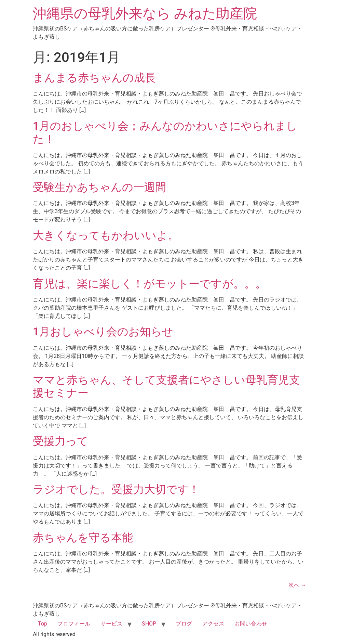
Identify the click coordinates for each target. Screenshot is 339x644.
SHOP (149, 624)
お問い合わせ (251, 624)
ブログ (184, 624)
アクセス (213, 624)
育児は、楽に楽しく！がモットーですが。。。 (150, 284)
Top (43, 624)
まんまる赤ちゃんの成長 (94, 78)
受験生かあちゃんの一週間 (99, 187)
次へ (297, 585)
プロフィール (74, 624)
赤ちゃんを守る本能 (83, 538)
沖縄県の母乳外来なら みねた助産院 (145, 14)
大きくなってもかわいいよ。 (106, 235)
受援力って (60, 441)
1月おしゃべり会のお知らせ (103, 332)
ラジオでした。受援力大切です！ (116, 489)
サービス (111, 624)
